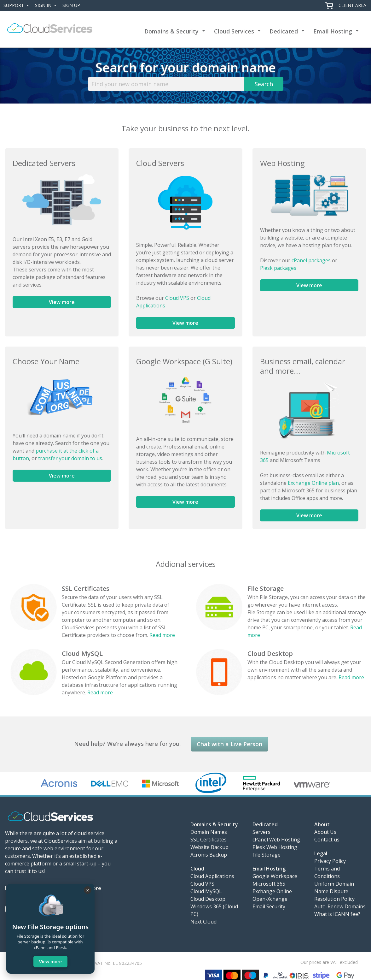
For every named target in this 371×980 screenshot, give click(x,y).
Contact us (327, 840)
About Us (325, 832)
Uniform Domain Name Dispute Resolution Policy (334, 891)
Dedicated (284, 31)
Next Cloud (203, 922)
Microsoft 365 (269, 884)
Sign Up (71, 5)
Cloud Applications (212, 876)
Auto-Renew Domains (340, 906)
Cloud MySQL (82, 653)
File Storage (266, 588)
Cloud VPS (177, 298)
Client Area (352, 5)
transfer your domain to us (70, 458)
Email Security (269, 906)
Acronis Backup (209, 855)
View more (62, 302)
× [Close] (88, 890)
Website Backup (209, 847)
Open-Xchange (270, 899)
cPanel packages (311, 260)
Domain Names (209, 832)
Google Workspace (275, 876)
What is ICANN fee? (337, 914)
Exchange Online (272, 891)
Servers (261, 832)
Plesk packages (278, 268)
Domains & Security (171, 31)
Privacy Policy (330, 861)
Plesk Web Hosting (275, 847)
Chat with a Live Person (229, 744)
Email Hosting (333, 31)
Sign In (47, 5)
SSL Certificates (86, 588)
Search (264, 84)
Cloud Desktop (270, 653)
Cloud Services (234, 31)
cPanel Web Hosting (276, 840)
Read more (162, 635)
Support (17, 5)
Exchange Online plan (313, 483)
